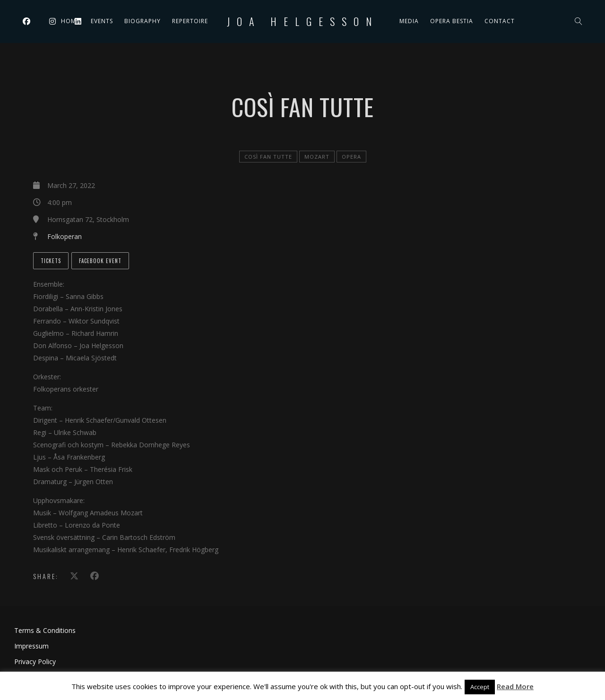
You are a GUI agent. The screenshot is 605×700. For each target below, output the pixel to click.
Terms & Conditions (45, 630)
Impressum (31, 646)
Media (409, 21)
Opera (351, 157)
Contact (500, 21)
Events (102, 21)
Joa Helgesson (303, 21)
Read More (515, 686)
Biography (143, 21)
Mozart (317, 157)
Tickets (51, 261)
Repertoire (190, 21)
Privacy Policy (35, 662)
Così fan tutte (268, 157)
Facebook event (100, 261)
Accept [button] (480, 687)
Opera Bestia (452, 21)
